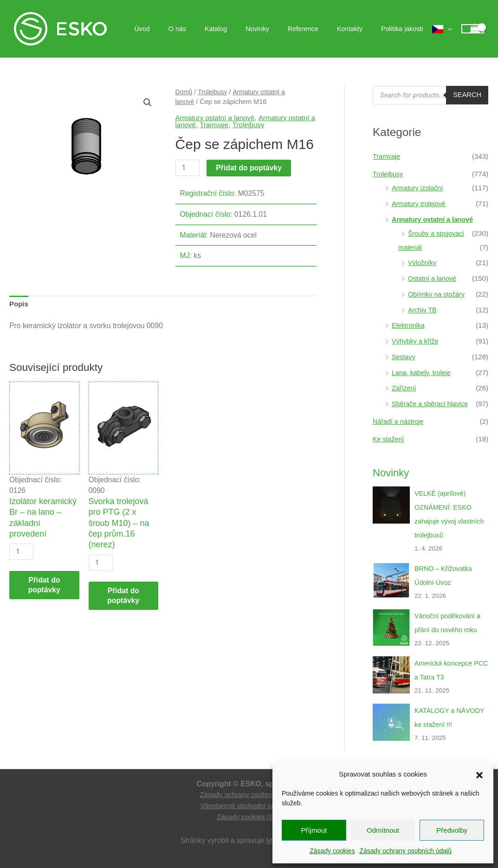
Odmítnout (383, 830)
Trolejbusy (214, 92)
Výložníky (423, 262)
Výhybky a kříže (416, 341)
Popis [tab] (19, 305)
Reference (317, 29)
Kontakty (358, 29)
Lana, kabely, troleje (423, 372)
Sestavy (404, 357)
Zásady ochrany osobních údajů (405, 851)
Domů (184, 92)
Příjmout (314, 830)
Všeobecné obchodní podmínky (249, 806)
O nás (207, 29)
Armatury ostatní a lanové (217, 118)
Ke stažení (389, 439)
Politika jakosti (405, 29)
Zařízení (404, 388)
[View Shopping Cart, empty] (473, 29)
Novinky (276, 29)
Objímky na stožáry (438, 294)
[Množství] (188, 168)
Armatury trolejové (420, 204)
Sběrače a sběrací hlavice (432, 404)
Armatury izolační (419, 188)
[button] (479, 774)
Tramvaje (222, 125)
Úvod (177, 29)
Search (467, 95)
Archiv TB (423, 310)
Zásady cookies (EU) (249, 817)
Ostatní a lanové (433, 278)
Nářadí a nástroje (399, 421)
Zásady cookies (332, 851)
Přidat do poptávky (250, 168)
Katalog (240, 29)
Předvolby (452, 830)
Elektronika (409, 325)
